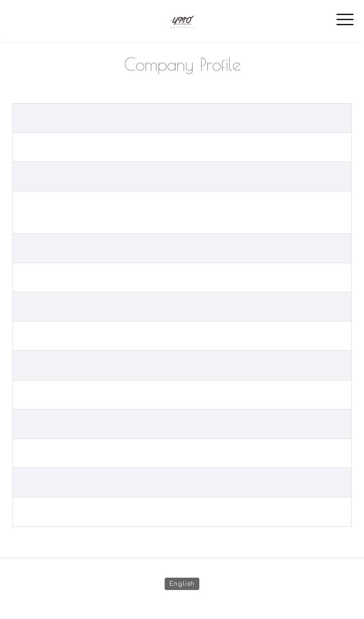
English (182, 584)
